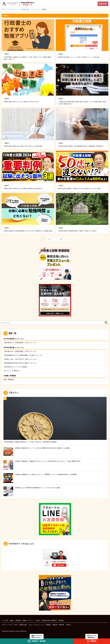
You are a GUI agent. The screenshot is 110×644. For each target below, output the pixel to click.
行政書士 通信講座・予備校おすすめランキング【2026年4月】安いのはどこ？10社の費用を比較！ (48, 462)
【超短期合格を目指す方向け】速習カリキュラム (20, 363)
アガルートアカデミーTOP (9, 625)
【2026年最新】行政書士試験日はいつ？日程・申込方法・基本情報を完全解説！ (31, 443)
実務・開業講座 (9, 380)
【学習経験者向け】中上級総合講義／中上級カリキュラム (23, 355)
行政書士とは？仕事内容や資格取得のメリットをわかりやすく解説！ (38, 488)
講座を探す (104, 4)
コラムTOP (5, 621)
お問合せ (68, 625)
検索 (105, 323)
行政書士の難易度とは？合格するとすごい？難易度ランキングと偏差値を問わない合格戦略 (46, 475)
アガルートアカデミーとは (36, 625)
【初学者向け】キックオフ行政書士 (15, 367)
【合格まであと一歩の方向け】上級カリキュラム (20, 359)
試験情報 (61, 621)
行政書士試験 (23, 625)
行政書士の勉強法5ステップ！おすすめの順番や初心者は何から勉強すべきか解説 (42, 449)
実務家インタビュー (28, 621)
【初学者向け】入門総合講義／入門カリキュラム (20, 343)
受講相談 (48, 625)
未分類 (38, 621)
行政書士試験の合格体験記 (49, 621)
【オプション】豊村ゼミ (12, 371)
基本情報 (18, 621)
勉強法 (12, 621)
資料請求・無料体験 (58, 625)
